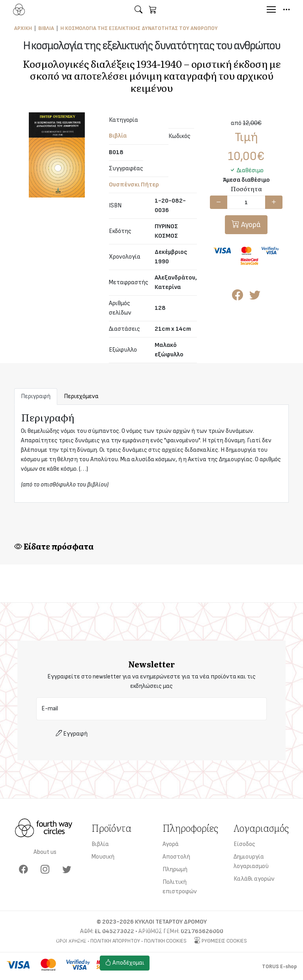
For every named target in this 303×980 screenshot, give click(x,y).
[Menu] (271, 9)
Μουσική (103, 857)
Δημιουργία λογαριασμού (251, 862)
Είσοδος (244, 844)
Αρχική (23, 28)
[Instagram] (45, 870)
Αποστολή (176, 857)
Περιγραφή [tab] (36, 396)
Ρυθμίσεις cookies (180, 958)
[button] (138, 9)
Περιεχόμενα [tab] (81, 396)
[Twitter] (67, 870)
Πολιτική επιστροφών (180, 887)
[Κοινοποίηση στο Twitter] (255, 297)
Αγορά (250, 225)
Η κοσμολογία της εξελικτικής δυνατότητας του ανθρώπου (139, 28)
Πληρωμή (175, 869)
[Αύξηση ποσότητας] (274, 202)
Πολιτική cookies (178, 968)
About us (45, 852)
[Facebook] (23, 870)
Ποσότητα (246, 189)
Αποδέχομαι (125, 963)
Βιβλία (46, 28)
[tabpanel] (151, 454)
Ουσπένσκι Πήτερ (134, 185)
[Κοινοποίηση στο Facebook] (238, 297)
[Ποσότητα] (246, 202)
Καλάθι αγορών (254, 879)
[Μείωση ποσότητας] (219, 202)
